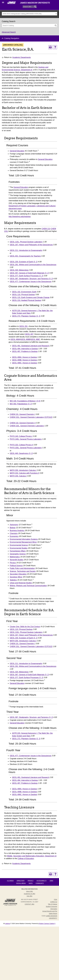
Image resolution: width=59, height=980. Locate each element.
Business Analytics (17, 531)
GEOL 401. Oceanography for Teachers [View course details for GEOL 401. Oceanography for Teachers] (25, 256)
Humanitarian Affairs (18, 551)
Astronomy (14, 525)
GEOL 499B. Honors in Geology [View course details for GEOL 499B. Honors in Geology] (25, 360)
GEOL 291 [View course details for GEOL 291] (23, 326)
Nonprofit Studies (17, 560)
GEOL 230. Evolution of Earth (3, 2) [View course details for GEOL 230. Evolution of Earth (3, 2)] (24, 262)
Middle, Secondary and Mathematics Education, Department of (32, 856)
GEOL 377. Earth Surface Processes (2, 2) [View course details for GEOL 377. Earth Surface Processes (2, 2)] (27, 276)
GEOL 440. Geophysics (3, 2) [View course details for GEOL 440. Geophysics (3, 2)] (21, 453)
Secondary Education (18, 574)
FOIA (56, 900)
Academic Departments (22, 57)
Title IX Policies (53, 904)
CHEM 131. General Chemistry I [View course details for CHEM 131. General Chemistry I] (22, 414)
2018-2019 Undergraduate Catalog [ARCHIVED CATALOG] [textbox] (22, 14)
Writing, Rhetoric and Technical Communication (28, 586)
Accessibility (42, 881)
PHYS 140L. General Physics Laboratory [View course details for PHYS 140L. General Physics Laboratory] (26, 439)
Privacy (31, 881)
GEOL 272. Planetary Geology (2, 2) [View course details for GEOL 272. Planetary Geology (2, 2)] (26, 316)
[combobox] (30, 14)
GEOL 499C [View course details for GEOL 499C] (35, 339)
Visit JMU (29, 896)
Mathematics (15, 557)
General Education (17, 151)
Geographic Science (18, 554)
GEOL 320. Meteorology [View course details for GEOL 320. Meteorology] (19, 270)
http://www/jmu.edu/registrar (20, 217)
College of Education (26, 859)
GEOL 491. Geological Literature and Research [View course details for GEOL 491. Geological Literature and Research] (31, 346)
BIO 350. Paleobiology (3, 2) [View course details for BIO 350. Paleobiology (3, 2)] (21, 404)
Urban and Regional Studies (21, 583)
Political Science (16, 566)
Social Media (21, 883)
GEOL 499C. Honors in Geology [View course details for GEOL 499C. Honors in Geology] (25, 363)
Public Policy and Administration (22, 568)
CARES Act (54, 902)
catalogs (8, 924)
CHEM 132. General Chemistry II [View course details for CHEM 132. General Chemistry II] (23, 423)
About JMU (29, 891)
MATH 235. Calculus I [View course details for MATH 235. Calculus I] (18, 476)
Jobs (51, 881)
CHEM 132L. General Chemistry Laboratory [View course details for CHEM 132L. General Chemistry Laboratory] (27, 426)
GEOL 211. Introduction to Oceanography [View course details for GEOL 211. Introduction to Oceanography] (26, 250)
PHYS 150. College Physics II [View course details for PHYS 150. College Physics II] (21, 445)
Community (40, 883)
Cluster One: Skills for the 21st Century (25, 627)
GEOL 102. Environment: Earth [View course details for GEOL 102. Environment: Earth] (24, 292)
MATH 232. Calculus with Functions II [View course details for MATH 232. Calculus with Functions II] (24, 473)
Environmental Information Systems (24, 539)
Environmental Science (19, 545)
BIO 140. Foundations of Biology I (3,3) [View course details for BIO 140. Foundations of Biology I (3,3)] (25, 401)
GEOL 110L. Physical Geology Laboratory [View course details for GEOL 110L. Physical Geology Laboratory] (26, 242)
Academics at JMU (29, 894)
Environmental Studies (19, 548)
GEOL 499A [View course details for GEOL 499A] (15, 339)
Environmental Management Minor (23, 542)
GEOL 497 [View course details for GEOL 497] (29, 334)
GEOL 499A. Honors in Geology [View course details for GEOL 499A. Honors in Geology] (25, 357)
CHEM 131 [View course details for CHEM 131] (46, 229)
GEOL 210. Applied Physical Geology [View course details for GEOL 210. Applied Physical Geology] (27, 300)
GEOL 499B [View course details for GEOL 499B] (25, 339)
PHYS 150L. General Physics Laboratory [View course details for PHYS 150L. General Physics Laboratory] (26, 448)
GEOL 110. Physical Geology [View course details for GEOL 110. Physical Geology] (23, 295)
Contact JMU (29, 904)
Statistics (13, 580)
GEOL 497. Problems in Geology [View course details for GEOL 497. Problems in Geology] (25, 351)
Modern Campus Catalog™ (47, 924)
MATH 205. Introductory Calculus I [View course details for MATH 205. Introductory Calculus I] (23, 470)
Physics (13, 563)
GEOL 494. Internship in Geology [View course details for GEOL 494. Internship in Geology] (25, 349)
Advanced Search (9, 32)
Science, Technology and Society (23, 571)
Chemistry (14, 533)
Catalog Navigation (12, 38)
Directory (21, 881)
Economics (14, 536)
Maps (31, 883)
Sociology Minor (16, 577)
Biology (13, 528)
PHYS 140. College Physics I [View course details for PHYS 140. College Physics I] (21, 436)
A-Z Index (10, 881)
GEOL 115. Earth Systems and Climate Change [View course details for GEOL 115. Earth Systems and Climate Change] (31, 297)
